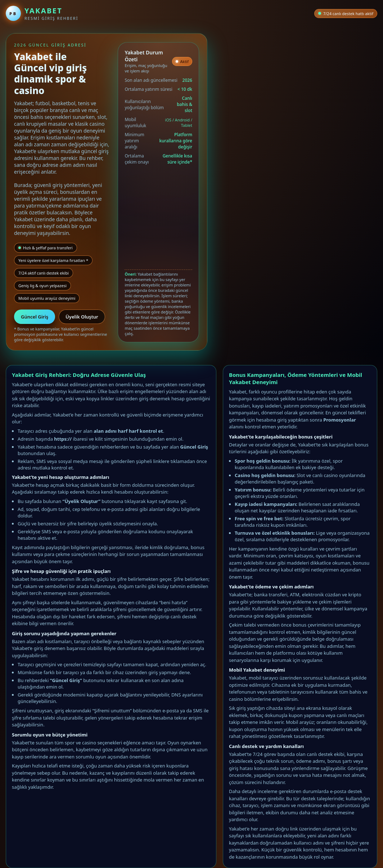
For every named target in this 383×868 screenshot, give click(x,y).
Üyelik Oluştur (82, 317)
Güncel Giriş (35, 317)
